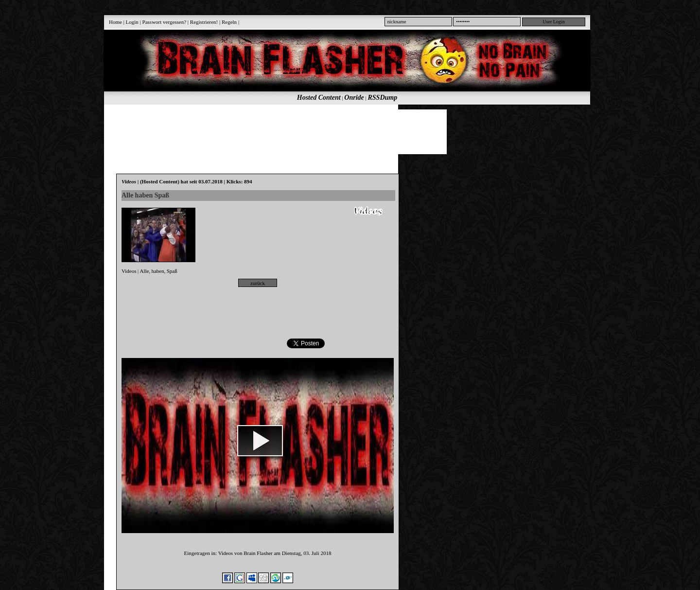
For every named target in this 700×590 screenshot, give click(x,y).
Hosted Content (319, 98)
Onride (354, 98)
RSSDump (383, 98)
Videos (129, 271)
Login (132, 22)
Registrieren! (204, 22)
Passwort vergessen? (165, 22)
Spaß (172, 271)
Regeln (229, 22)
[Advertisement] (342, 131)
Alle (145, 271)
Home (115, 22)
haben (157, 271)
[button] (260, 441)
